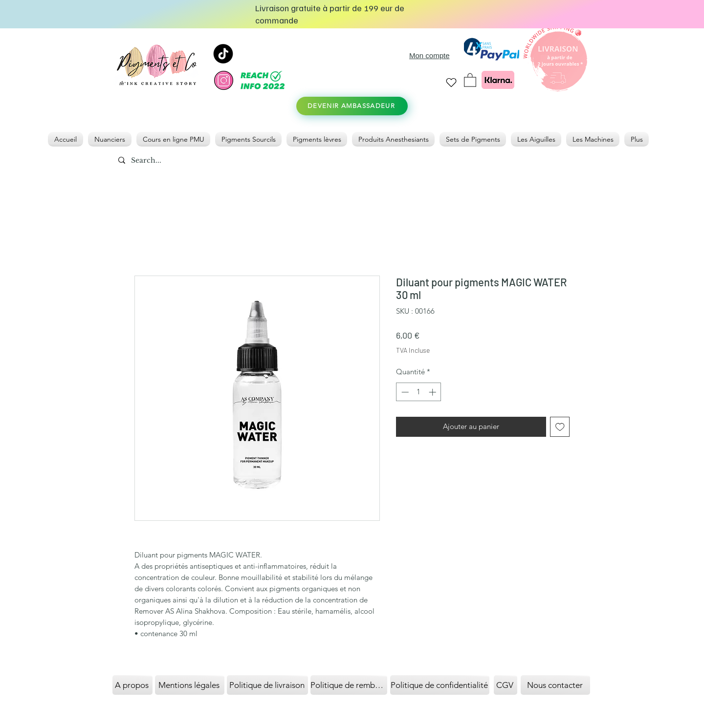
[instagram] (224, 80)
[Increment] (433, 392)
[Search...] (169, 161)
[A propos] (132, 685)
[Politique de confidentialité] (440, 685)
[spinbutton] (419, 392)
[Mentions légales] (190, 685)
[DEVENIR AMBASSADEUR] (352, 106)
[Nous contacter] (555, 685)
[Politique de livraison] (267, 685)
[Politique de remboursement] (349, 685)
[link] (470, 80)
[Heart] (451, 82)
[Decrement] (404, 392)
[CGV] (506, 685)
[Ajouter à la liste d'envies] (560, 427)
